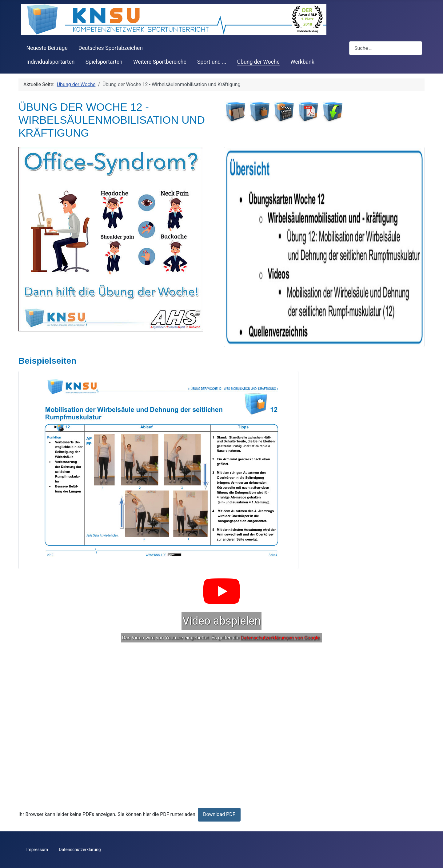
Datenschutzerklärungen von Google (280, 638)
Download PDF (219, 814)
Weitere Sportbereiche (160, 62)
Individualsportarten (51, 62)
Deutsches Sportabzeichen (111, 48)
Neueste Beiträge (47, 48)
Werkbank (302, 62)
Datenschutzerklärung (80, 850)
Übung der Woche (258, 62)
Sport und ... (212, 62)
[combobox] (386, 48)
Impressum (37, 850)
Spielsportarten (104, 62)
